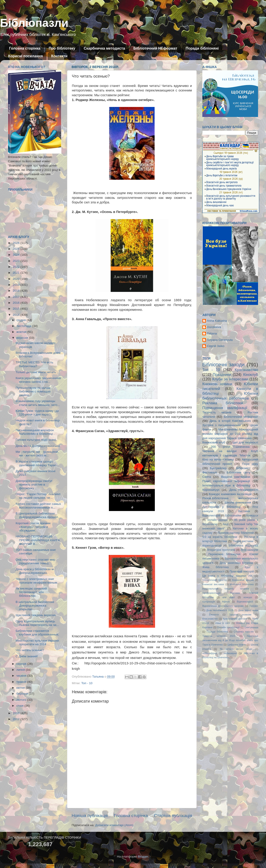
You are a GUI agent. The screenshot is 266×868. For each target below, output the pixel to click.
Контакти (59, 56)
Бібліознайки (233, 516)
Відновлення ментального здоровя (223, 606)
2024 (17, 255)
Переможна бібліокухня (225, 554)
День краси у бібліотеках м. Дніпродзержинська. (35, 571)
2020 (17, 279)
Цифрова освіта (237, 645)
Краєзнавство (246, 370)
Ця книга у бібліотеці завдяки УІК (227, 576)
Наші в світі (223, 623)
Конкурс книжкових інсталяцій (230, 494)
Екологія (214, 615)
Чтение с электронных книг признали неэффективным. (37, 581)
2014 (17, 315)
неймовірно (230, 653)
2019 (17, 285)
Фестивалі (210, 472)
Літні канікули (249, 550)
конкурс (248, 597)
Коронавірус (211, 490)
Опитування (251, 627)
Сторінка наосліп (244, 632)
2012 (17, 719)
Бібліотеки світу (238, 472)
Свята (207, 477)
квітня (21, 688)
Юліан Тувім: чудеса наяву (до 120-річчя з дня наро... (37, 413)
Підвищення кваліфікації (225, 408)
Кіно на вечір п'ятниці (218, 459)
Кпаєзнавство (210, 619)
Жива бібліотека (216, 567)
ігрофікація (209, 602)
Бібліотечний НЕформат (155, 48)
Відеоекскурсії (245, 602)
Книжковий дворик (243, 580)
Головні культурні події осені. (36, 440)
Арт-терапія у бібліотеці (221, 507)
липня (21, 670)
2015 (17, 309)
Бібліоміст (243, 468)
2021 (17, 273)
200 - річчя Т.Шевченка (230, 447)
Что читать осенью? (30, 650)
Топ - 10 (87, 683)
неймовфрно (210, 653)
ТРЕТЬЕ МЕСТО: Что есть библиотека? (34, 364)
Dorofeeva (214, 327)
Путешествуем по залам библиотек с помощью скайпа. (33, 391)
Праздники (222, 375)
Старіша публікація (173, 816)
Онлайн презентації (228, 627)
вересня (23, 338)
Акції (226, 524)
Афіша (226, 602)
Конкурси (252, 516)
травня (22, 682)
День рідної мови (248, 610)
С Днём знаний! (27, 656)
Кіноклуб (251, 375)
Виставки (244, 511)
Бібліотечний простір (214, 580)
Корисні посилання (25, 56)
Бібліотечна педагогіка (243, 546)
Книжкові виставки (213, 584)
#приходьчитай (212, 546)
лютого (22, 700)
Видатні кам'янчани (236, 477)
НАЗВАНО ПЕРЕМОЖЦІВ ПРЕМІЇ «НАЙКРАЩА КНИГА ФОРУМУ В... (38, 540)
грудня (21, 320)
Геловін (254, 606)
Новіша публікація (90, 816)
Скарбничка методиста (104, 48)
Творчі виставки (243, 541)
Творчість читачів (217, 412)
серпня (22, 664)
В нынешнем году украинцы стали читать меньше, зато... (38, 403)
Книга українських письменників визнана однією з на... (38, 380)
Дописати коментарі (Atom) (114, 825)
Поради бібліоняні (202, 48)
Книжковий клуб (214, 442)
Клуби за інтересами (230, 379)
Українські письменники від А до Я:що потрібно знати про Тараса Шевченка (230, 640)
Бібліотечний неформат (241, 417)
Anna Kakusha (217, 321)
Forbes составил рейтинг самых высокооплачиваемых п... (38, 506)
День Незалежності (244, 490)
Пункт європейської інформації (226, 481)
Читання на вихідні (219, 451)
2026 (17, 243)
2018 (17, 291)
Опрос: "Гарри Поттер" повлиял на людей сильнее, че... (38, 496)
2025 (17, 249)
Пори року (250, 464)
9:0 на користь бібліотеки (220, 537)
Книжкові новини (217, 384)
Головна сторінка (25, 48)
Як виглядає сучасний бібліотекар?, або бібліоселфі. (31, 592)
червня (22, 676)
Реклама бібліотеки (223, 403)
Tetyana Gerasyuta (220, 340)
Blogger (143, 857)
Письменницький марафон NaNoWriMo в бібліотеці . (35, 432)
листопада (24, 326)
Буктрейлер (218, 468)
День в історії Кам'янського (230, 421)
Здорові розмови (240, 615)
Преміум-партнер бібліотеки (236, 533)
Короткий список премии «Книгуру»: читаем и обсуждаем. (33, 527)
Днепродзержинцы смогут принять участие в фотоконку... (34, 485)
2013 (17, 713)
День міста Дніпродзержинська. (38, 446)
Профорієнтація (211, 593)
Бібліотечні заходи (223, 365)
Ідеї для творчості (245, 442)
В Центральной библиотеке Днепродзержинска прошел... (38, 515)
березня (23, 694)
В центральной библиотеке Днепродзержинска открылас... (35, 606)
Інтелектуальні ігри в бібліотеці (226, 485)
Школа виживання (238, 502)
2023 (17, 261)
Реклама (235, 593)
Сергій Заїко (216, 346)
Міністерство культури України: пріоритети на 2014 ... (38, 642)
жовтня (22, 332)
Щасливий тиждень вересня (36, 615)
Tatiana (212, 333)
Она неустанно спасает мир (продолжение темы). (35, 561)
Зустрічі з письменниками (221, 425)
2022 (17, 267)
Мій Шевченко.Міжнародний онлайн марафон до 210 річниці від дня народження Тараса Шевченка (230, 434)
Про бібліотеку (62, 48)
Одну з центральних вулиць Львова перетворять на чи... (37, 623)
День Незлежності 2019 (220, 610)
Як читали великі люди (236, 649)
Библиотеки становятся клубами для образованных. (37, 633)
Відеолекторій (211, 516)
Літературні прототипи (221, 550)
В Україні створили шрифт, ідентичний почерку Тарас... (37, 463)
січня (20, 706)
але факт (229, 597)
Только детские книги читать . (37, 372)
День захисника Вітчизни (236, 563)
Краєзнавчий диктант (235, 619)
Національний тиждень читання (226, 589)
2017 (17, 297)
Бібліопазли (34, 23)
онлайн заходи (217, 520)
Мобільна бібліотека (242, 584)
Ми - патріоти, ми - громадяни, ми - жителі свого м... (37, 454)
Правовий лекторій (242, 572)
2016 (17, 303)
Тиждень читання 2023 (219, 636)
